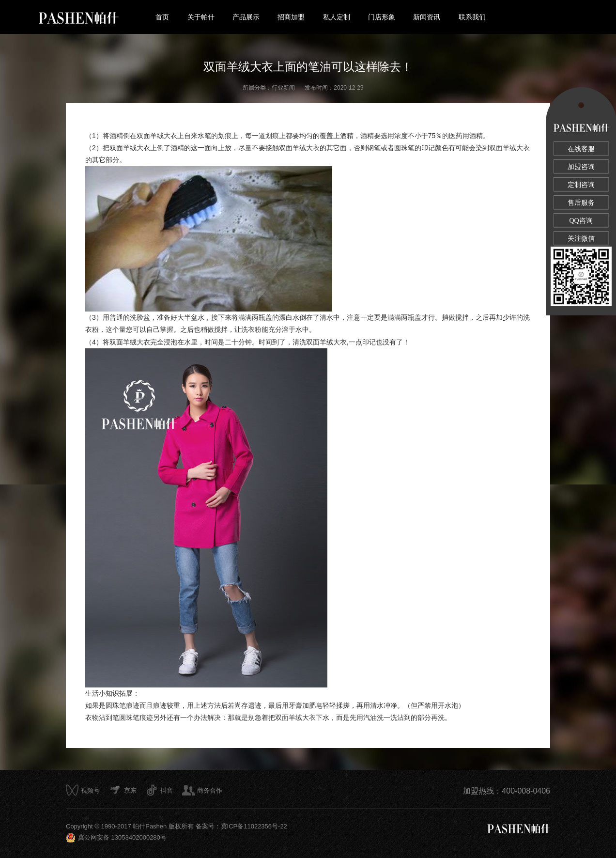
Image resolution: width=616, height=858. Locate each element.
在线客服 (581, 149)
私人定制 (337, 17)
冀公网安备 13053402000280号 (116, 838)
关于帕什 (201, 17)
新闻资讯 (427, 17)
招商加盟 (291, 17)
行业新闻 (283, 88)
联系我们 (472, 17)
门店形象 (382, 17)
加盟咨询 (581, 167)
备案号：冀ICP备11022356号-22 (241, 826)
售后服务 (581, 203)
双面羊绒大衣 (157, 136)
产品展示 (246, 17)
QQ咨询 (581, 221)
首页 (162, 17)
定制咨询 (581, 185)
